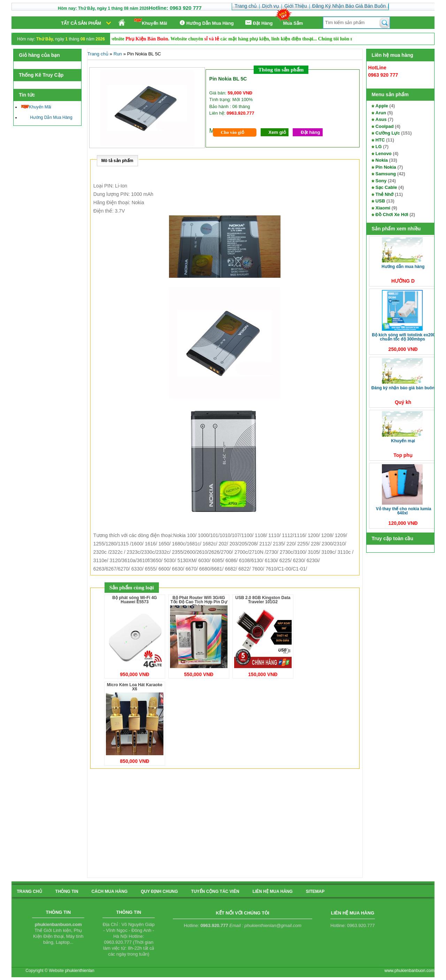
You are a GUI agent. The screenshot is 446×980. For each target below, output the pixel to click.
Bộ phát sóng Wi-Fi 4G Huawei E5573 (134, 600)
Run (118, 54)
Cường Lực (388, 133)
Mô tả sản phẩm (117, 161)
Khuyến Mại (403, 441)
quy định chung (159, 891)
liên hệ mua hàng (273, 891)
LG (379, 147)
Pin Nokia (386, 167)
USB (380, 201)
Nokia (382, 160)
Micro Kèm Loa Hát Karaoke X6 (135, 687)
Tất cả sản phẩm (81, 23)
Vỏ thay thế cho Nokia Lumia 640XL (404, 511)
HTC (380, 140)
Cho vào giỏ (233, 132)
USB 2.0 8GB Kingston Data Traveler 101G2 (263, 600)
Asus (381, 119)
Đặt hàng (310, 132)
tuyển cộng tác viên (215, 891)
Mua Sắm (293, 23)
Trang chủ (98, 54)
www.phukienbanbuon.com (409, 971)
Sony (381, 181)
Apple (382, 106)
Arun (381, 113)
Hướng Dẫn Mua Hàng (206, 23)
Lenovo (384, 154)
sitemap (315, 891)
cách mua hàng (110, 891)
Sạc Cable (386, 187)
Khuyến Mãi (151, 22)
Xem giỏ (278, 132)
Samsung (386, 174)
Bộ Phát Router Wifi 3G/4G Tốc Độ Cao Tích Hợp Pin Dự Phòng (199, 602)
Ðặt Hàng (259, 23)
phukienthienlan (80, 971)
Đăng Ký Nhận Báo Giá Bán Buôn (403, 388)
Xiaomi (383, 208)
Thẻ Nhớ (385, 194)
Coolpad (385, 126)
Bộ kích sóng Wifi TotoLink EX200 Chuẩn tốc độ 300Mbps (403, 337)
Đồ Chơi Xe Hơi (392, 215)
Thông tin (67, 891)
